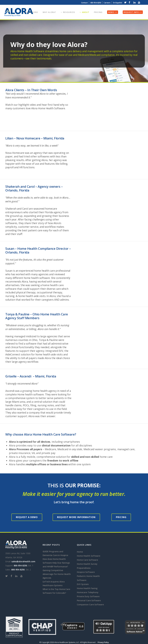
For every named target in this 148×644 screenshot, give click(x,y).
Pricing (121, 517)
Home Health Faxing (87, 588)
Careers (107, 3)
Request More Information (76, 517)
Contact (84, 3)
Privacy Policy (103, 642)
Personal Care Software (89, 600)
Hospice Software (86, 572)
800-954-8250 (96, 3)
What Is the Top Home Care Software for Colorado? (56, 591)
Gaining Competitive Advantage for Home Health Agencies (57, 574)
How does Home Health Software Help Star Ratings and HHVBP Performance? (56, 563)
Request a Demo (27, 517)
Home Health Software (89, 556)
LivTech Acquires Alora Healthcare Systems (54, 583)
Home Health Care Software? (54, 434)
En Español (118, 3)
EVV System (83, 584)
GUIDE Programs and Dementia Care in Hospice (55, 553)
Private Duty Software (88, 596)
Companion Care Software (90, 605)
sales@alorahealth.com (23, 561)
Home (80, 552)
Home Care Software (87, 560)
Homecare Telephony (88, 592)
